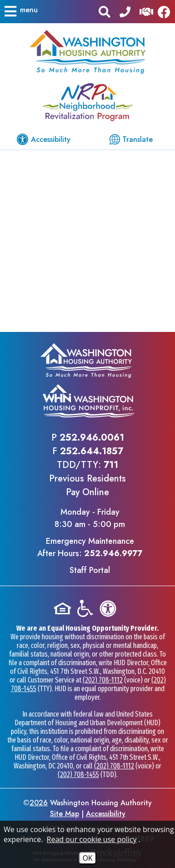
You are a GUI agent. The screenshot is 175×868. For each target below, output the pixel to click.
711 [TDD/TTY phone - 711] (111, 465)
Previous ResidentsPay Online (87, 485)
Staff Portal (90, 570)
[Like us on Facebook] (166, 12)
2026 (39, 803)
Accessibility (106, 814)
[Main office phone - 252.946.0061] (125, 11)
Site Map (65, 814)
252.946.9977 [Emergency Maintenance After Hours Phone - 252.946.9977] (113, 553)
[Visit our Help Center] (146, 11)
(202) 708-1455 (78, 775)
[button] (20, 11)
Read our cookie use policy (92, 839)
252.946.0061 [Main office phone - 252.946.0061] (92, 438)
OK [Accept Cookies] (87, 858)
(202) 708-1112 (103, 680)
